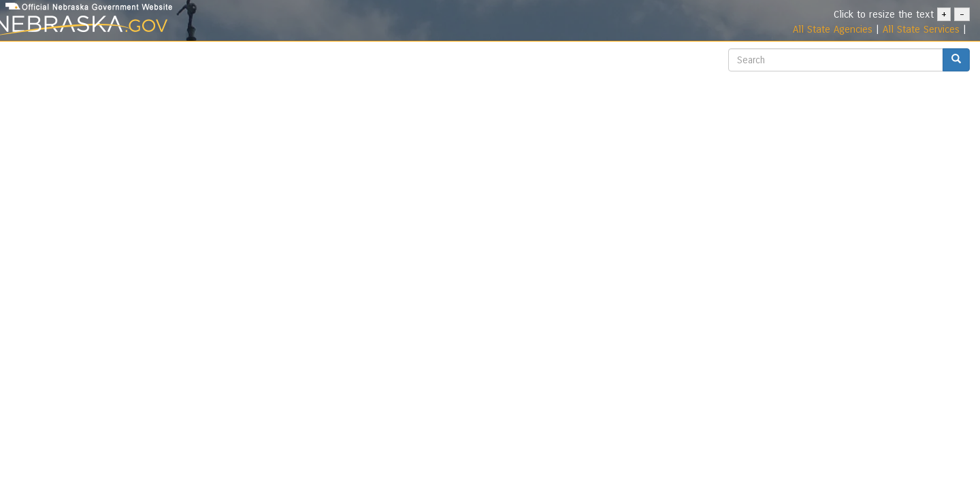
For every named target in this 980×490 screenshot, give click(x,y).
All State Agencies (833, 29)
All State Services (921, 29)
